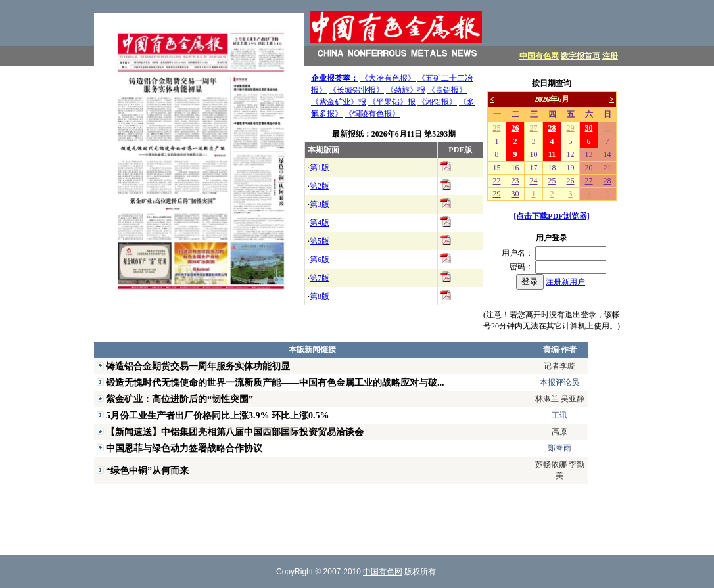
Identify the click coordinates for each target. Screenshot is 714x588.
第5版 (320, 241)
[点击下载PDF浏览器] (551, 216)
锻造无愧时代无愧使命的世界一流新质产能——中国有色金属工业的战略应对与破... (275, 382)
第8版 (320, 296)
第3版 (320, 204)
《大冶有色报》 (388, 78)
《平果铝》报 (392, 102)
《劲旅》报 (406, 90)
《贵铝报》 (447, 90)
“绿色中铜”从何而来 (147, 470)
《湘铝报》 (437, 102)
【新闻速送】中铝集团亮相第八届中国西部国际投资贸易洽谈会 (235, 432)
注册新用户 (565, 282)
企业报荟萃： (335, 78)
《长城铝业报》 (356, 90)
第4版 (320, 223)
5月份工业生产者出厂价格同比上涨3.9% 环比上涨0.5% (218, 415)
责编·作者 (560, 350)
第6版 (320, 260)
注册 (610, 56)
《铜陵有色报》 (372, 114)
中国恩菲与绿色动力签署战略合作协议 (184, 448)
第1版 (320, 168)
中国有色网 (539, 56)
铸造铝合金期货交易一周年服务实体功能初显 (198, 366)
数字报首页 (581, 56)
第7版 (320, 278)
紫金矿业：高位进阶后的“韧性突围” (179, 399)
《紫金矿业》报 (339, 102)
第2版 (320, 186)
